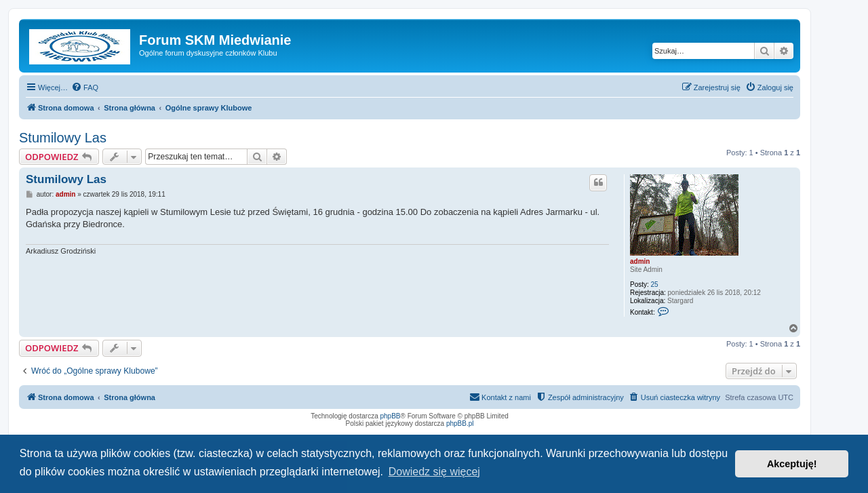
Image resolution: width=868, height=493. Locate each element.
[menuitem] (85, 87)
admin (640, 261)
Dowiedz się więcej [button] (434, 472)
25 (655, 284)
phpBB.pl (460, 423)
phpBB (391, 416)
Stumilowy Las (63, 138)
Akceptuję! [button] (792, 464)
